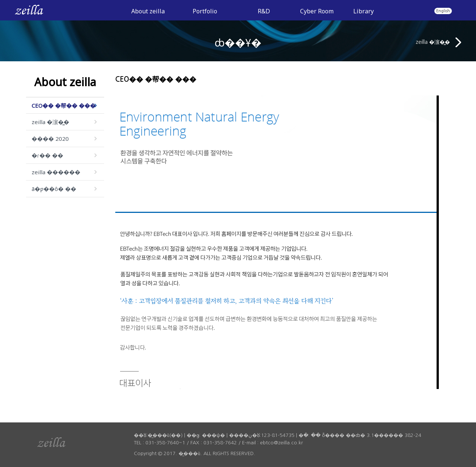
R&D (264, 11)
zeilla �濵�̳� (438, 42)
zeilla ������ (56, 172)
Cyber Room (317, 11)
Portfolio (205, 11)
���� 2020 (50, 139)
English (443, 11)
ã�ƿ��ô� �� (54, 189)
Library (364, 11)
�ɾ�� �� (47, 155)
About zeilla (148, 11)
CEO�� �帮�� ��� (64, 106)
